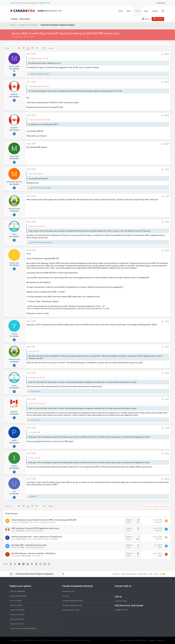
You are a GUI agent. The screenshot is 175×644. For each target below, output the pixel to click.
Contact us (116, 574)
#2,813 (167, 250)
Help (151, 574)
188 (28, 48)
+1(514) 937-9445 (15, 3)
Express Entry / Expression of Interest (43, 522)
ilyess (14, 539)
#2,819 (167, 453)
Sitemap (122, 640)
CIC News (66, 596)
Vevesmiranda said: (36, 226)
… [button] (16, 48)
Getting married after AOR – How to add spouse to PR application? (37, 537)
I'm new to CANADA (17, 615)
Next (51, 48)
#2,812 (167, 222)
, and (40, 74)
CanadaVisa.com (68, 591)
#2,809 (166, 144)
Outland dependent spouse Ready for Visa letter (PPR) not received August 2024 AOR (44, 520)
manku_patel (18, 37)
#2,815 (167, 347)
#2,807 (166, 82)
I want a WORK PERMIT (18, 596)
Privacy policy (143, 574)
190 (37, 48)
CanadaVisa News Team (71, 610)
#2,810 (167, 169)
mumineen (15, 522)
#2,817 (167, 399)
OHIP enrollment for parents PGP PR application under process (36, 528)
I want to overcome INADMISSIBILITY (23, 628)
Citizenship (36, 556)
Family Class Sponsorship (35, 531)
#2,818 (167, 428)
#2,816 (167, 373)
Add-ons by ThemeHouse (81, 640)
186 (20, 48)
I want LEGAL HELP (17, 624)
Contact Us (161, 640)
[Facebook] (116, 591)
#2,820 (166, 479)
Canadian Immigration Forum (73, 601)
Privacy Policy (141, 640)
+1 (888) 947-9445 (44, 3)
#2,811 (167, 196)
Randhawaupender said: (37, 58)
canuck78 (158, 530)
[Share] (162, 54)
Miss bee (159, 539)
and (41, 188)
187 (24, 48)
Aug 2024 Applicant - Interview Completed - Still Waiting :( (34, 553)
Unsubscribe (131, 640)
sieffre (14, 547)
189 (33, 48)
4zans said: (33, 351)
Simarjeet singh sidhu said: (38, 120)
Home (156, 574)
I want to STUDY (16, 601)
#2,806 (166, 54)
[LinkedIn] (125, 591)
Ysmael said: (33, 432)
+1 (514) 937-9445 (121, 601)
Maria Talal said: (35, 174)
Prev (8, 48)
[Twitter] (129, 591)
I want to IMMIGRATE (18, 591)
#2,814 (167, 321)
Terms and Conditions (129, 574)
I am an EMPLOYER (17, 619)
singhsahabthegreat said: (38, 86)
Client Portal (161, 3)
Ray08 (160, 556)
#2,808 (166, 115)
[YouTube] (134, 591)
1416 (45, 48)
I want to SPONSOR (17, 610)
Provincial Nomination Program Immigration (43, 539)
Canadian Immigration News (72, 605)
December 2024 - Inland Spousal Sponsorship (29, 545)
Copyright (152, 640)
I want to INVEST (16, 605)
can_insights (16, 556)
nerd (13, 531)
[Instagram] (120, 591)
